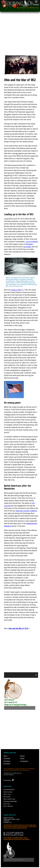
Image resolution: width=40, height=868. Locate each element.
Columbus (7, 764)
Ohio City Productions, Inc (15, 773)
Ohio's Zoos (7, 794)
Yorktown (29, 244)
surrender (27, 247)
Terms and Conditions (11, 819)
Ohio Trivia (7, 804)
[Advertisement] (20, 35)
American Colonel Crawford (26, 511)
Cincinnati (7, 759)
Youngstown (24, 761)
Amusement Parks (9, 790)
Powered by (7, 780)
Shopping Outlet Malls (10, 801)
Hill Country (7, 797)
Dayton (22, 756)
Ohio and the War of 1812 (18, 629)
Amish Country (8, 792)
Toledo (22, 759)
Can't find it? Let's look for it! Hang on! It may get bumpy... (16, 702)
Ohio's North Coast (9, 799)
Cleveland (7, 761)
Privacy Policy (8, 818)
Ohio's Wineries (8, 806)
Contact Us (7, 823)
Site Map (6, 821)
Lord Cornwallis (32, 242)
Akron (5, 756)
